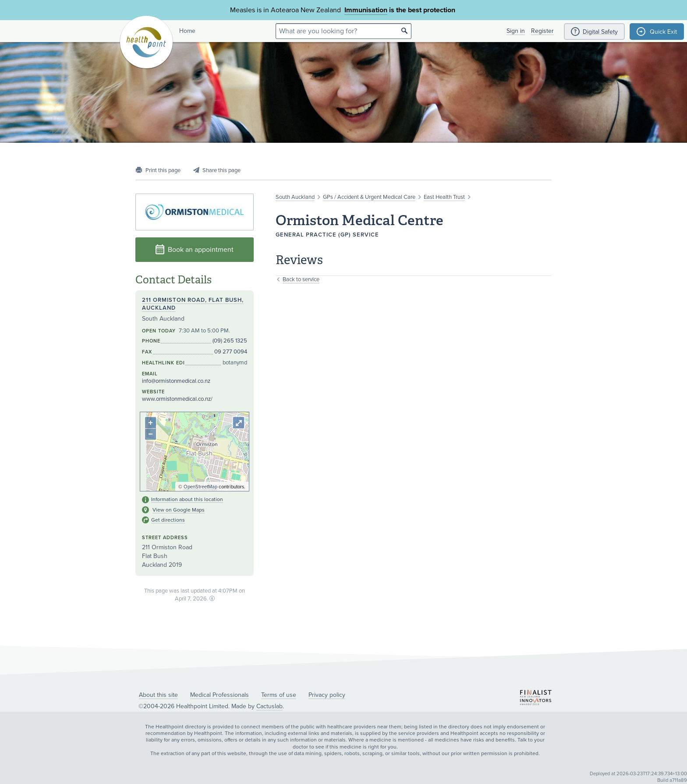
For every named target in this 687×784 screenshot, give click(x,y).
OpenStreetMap (200, 487)
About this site (158, 695)
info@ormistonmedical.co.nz (176, 381)
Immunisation (366, 10)
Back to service (301, 279)
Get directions (168, 520)
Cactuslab (269, 706)
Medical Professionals (220, 695)
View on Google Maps (179, 510)
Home (187, 31)
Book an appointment (195, 249)
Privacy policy (327, 695)
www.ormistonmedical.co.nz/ (177, 399)
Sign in (516, 31)
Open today (159, 331)
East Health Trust (444, 197)
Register (542, 31)
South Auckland (295, 197)
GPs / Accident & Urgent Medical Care (369, 197)
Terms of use (279, 695)
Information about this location (187, 499)
